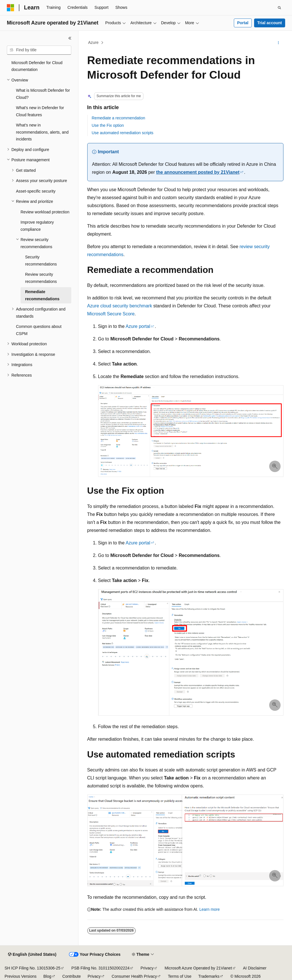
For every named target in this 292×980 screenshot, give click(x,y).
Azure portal (138, 326)
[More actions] (278, 43)
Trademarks (209, 976)
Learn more (210, 909)
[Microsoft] (11, 8)
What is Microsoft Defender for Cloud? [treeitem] (43, 94)
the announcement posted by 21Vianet (198, 172)
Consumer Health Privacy (134, 976)
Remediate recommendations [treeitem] (42, 295)
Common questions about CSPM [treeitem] (39, 330)
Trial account (269, 23)
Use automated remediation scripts (123, 133)
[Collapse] (70, 38)
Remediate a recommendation (119, 118)
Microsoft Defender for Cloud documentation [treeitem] (37, 66)
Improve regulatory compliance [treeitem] (37, 226)
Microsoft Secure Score (111, 314)
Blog (47, 976)
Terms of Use (180, 976)
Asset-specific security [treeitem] (36, 191)
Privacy (147, 968)
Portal (243, 23)
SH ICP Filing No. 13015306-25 (33, 968)
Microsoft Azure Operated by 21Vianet (198, 968)
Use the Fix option (108, 125)
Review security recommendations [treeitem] (41, 278)
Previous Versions (21, 976)
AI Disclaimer (255, 968)
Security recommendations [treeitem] (41, 261)
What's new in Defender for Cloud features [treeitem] (40, 111)
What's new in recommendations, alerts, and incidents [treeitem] (42, 132)
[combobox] (39, 50)
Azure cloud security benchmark (120, 306)
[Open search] (279, 8)
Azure (93, 42)
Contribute (72, 976)
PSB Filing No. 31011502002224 (100, 968)
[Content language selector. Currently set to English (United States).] (32, 955)
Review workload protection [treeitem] (45, 212)
